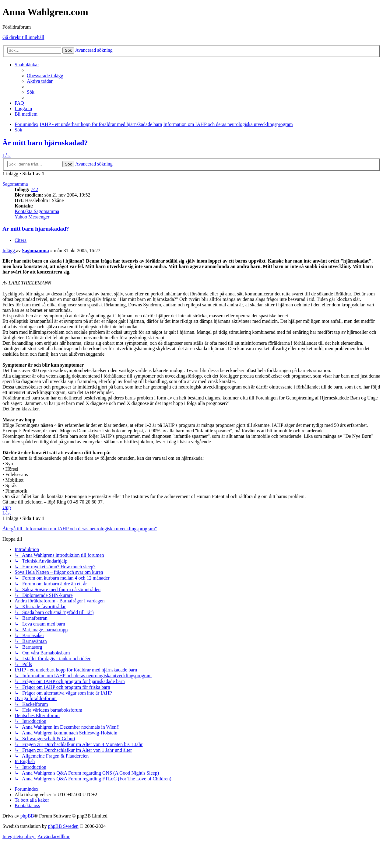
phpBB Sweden (63, 826)
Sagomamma (15, 184)
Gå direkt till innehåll (23, 37)
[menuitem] (45, 76)
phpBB (27, 816)
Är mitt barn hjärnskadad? (45, 143)
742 (34, 189)
